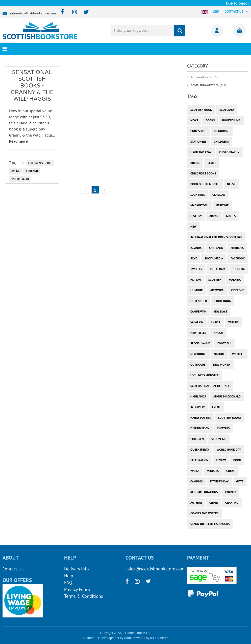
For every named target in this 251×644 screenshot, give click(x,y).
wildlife (238, 354)
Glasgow (219, 195)
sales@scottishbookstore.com (33, 13)
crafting (232, 503)
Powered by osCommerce (150, 638)
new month (222, 364)
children (197, 439)
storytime (219, 439)
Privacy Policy (77, 589)
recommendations (204, 492)
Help (69, 576)
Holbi (128, 638)
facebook (238, 258)
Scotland (31, 171)
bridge (195, 163)
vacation (197, 322)
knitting (223, 428)
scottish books (230, 418)
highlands (198, 396)
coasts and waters (204, 513)
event (216, 407)
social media (214, 258)
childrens (221, 141)
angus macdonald (227, 396)
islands (196, 248)
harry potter (200, 418)
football (224, 343)
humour (197, 290)
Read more (18, 141)
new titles (198, 333)
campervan (198, 311)
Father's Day (219, 481)
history (196, 216)
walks (195, 471)
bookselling (231, 120)
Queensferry (200, 449)
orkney (231, 492)
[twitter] (84, 12)
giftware (217, 290)
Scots (212, 163)
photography (229, 152)
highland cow (201, 152)
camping (196, 481)
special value (20, 179)
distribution (200, 428)
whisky (233, 322)
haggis (16, 171)
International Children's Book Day (216, 237)
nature (219, 354)
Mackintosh (199, 205)
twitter (196, 269)
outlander (199, 301)
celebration (199, 460)
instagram (218, 269)
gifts (240, 481)
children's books (40, 163)
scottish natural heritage (210, 386)
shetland (216, 248)
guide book (223, 301)
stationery (198, 141)
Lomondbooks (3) (204, 77)
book (237, 460)
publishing (198, 131)
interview (197, 407)
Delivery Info (77, 569)
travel (216, 322)
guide (230, 471)
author (196, 503)
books (210, 120)
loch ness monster (205, 375)
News (194, 120)
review (221, 460)
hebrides (237, 248)
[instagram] (72, 12)
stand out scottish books (210, 524)
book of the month (205, 184)
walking (235, 280)
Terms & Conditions (84, 596)
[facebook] (61, 12)
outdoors (198, 364)
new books (198, 354)
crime (214, 503)
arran (214, 216)
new (193, 226)
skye (194, 258)
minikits (213, 471)
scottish (215, 280)
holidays (220, 311)
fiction (196, 280)
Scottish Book (201, 110)
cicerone (238, 290)
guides (231, 216)
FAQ (68, 582)
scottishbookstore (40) (208, 85)
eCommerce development (101, 638)
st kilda (239, 269)
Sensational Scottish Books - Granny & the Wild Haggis (32, 86)
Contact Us (13, 569)
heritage (222, 205)
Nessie (231, 184)
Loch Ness (198, 195)
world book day (229, 449)
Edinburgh (222, 131)
